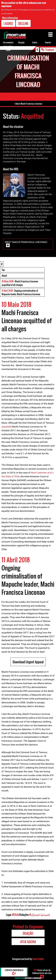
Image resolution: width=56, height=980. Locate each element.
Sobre (35, 42)
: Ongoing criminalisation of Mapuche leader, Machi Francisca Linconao (21, 292)
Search (48, 42)
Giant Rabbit (38, 959)
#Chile (16, 915)
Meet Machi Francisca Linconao (26, 242)
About (4, 276)
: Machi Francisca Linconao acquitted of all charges (20, 283)
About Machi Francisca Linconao (29, 104)
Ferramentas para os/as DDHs (8, 46)
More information (10, 18)
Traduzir (50, 50)
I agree (8, 23)
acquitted (6, 427)
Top (3, 270)
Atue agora (28, 942)
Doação (21, 42)
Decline (23, 23)
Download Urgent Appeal (28, 662)
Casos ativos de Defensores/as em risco (42, 972)
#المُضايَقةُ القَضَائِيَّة (40, 915)
